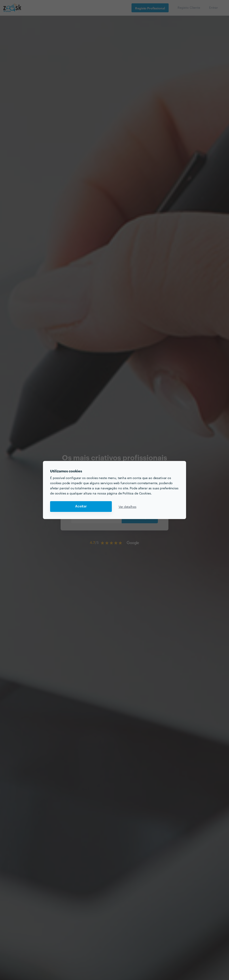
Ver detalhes (127, 507)
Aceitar (81, 506)
